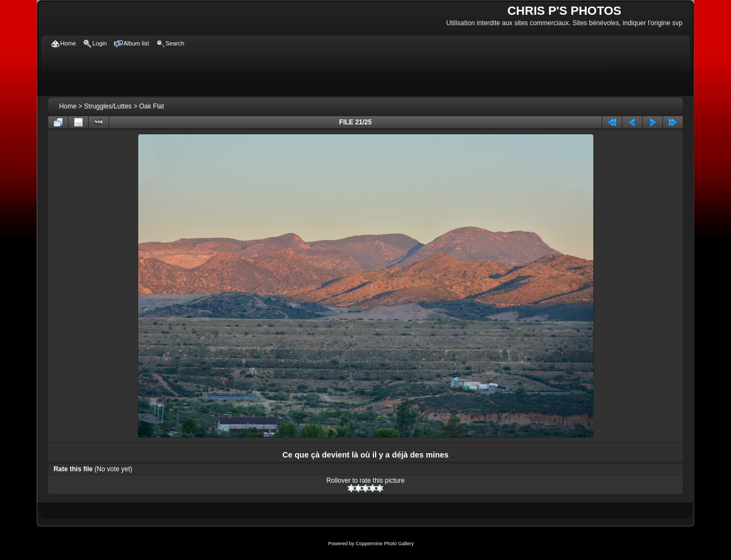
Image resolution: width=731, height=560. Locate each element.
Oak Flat (152, 106)
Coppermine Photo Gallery (384, 544)
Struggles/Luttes (108, 106)
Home (68, 106)
